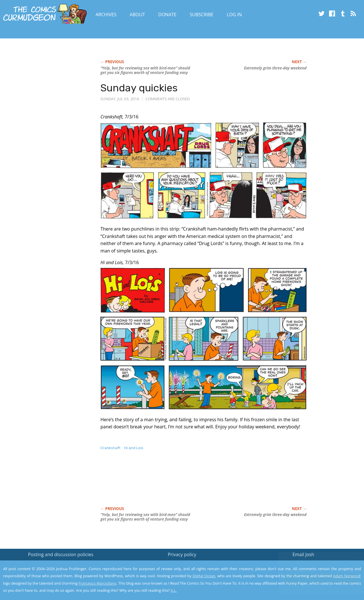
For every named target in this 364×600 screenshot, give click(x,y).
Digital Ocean (204, 576)
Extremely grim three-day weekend (275, 68)
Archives (106, 15)
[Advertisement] (204, 484)
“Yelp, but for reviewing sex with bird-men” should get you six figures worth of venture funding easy (145, 70)
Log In (234, 15)
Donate (167, 15)
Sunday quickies (139, 88)
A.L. (174, 590)
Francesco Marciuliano (98, 583)
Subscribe (201, 15)
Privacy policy (182, 554)
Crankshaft (110, 448)
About (137, 15)
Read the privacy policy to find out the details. (313, 564)
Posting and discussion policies (61, 554)
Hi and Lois (134, 448)
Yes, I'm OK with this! (316, 579)
